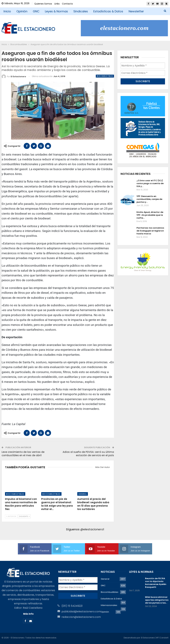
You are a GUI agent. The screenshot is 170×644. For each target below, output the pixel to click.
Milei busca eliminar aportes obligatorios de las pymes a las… (157, 600)
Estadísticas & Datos (108, 11)
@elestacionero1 (92, 529)
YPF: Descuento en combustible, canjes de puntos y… (149, 199)
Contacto (67, 4)
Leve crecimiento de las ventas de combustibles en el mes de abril (23, 454)
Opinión (22, 11)
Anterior (11, 516)
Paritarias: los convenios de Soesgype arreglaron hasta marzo (150, 231)
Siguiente (24, 516)
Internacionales (109, 605)
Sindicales (81, 11)
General (83, 494)
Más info (28, 614)
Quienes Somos (43, 4)
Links (57, 4)
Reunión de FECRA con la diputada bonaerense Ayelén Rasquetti (156, 583)
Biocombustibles (105, 76)
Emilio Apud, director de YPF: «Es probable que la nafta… (150, 215)
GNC (36, 11)
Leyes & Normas (56, 11)
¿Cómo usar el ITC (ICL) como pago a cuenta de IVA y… (150, 183)
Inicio (7, 11)
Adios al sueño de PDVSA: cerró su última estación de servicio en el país (88, 454)
